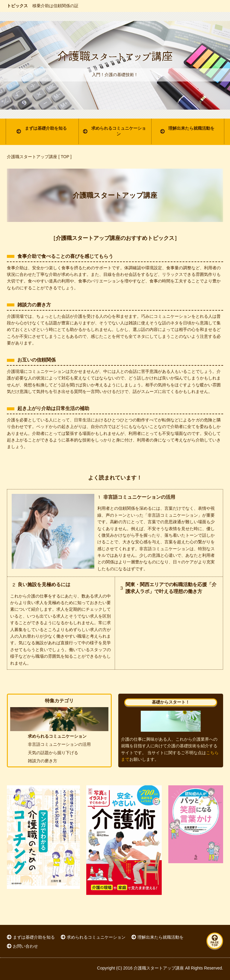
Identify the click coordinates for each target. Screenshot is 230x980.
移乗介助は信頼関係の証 (55, 6)
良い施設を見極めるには (44, 584)
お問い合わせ (25, 946)
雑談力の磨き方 (34, 305)
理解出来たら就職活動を (191, 128)
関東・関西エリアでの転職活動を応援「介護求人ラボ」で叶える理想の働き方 (171, 588)
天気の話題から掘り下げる (53, 753)
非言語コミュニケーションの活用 (139, 497)
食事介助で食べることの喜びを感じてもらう (65, 256)
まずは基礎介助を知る (46, 128)
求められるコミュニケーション (119, 131)
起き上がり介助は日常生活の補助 (53, 408)
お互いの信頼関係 (37, 360)
